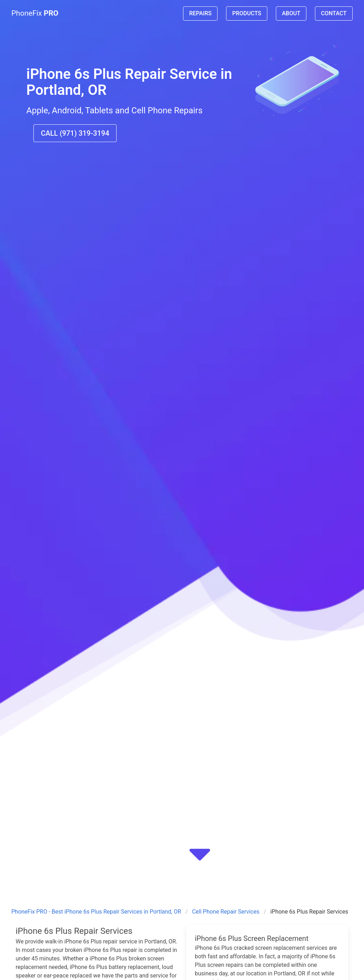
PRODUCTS (247, 13)
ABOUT (291, 13)
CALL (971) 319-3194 (75, 133)
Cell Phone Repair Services (226, 912)
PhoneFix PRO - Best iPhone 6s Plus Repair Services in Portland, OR (96, 912)
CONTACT (334, 13)
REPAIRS (200, 13)
